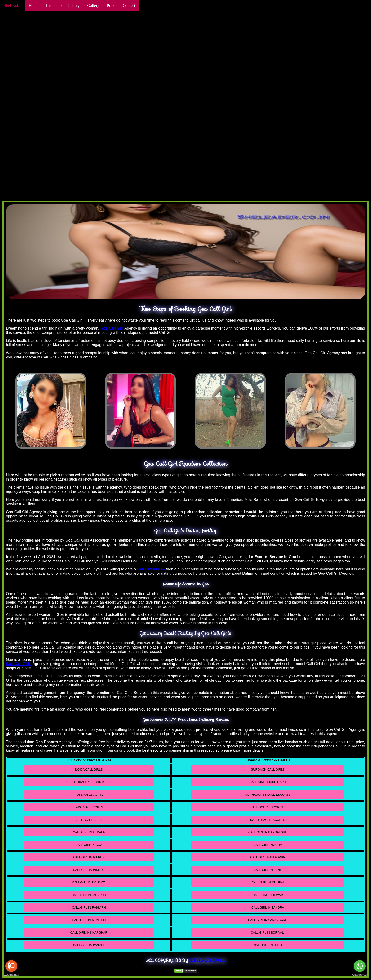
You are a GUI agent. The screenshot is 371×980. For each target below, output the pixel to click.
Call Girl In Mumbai (268, 882)
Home (34, 6)
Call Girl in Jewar (268, 895)
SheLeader (12, 6)
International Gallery (63, 6)
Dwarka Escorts (89, 807)
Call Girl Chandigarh (268, 782)
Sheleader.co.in (207, 960)
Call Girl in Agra (268, 845)
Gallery (93, 6)
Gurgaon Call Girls (268, 770)
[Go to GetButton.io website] (11, 975)
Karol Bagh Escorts (268, 820)
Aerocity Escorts (268, 807)
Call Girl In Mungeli (89, 920)
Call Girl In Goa (89, 845)
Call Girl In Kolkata (89, 882)
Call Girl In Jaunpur (89, 895)
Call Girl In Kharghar (89, 933)
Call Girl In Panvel (89, 945)
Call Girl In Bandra (268, 907)
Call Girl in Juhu (268, 945)
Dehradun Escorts (89, 782)
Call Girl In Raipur (89, 857)
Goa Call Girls (19, 664)
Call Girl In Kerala (89, 832)
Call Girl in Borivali (268, 933)
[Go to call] (11, 966)
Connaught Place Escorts (268, 795)
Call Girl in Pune (268, 870)
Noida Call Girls (89, 770)
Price (111, 6)
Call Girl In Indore (89, 870)
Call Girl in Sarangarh (268, 920)
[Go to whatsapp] (360, 966)
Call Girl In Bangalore (268, 832)
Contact (129, 6)
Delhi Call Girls (89, 820)
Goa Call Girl (112, 328)
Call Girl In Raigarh (89, 907)
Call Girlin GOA (151, 569)
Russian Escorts (89, 795)
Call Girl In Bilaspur (268, 857)
